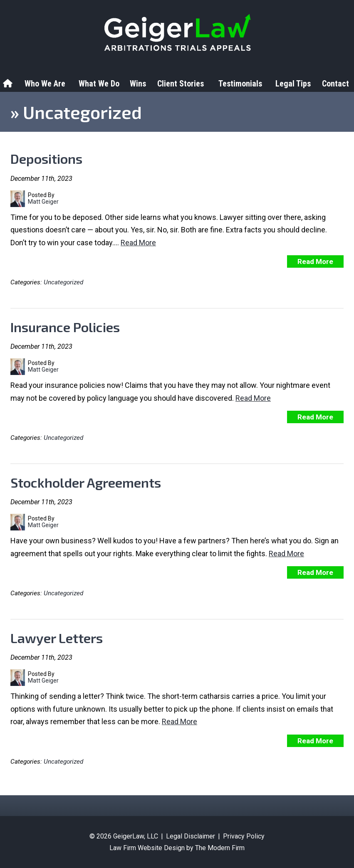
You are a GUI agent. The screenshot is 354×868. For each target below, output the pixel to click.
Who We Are (45, 84)
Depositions (46, 158)
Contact (335, 84)
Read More (138, 243)
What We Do (99, 84)
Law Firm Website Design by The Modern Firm (177, 848)
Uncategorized (63, 282)
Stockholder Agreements (86, 482)
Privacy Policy (244, 836)
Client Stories (181, 84)
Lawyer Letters (57, 638)
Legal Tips (293, 84)
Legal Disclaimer (191, 836)
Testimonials (240, 84)
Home (9, 84)
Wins (138, 84)
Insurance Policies (65, 327)
